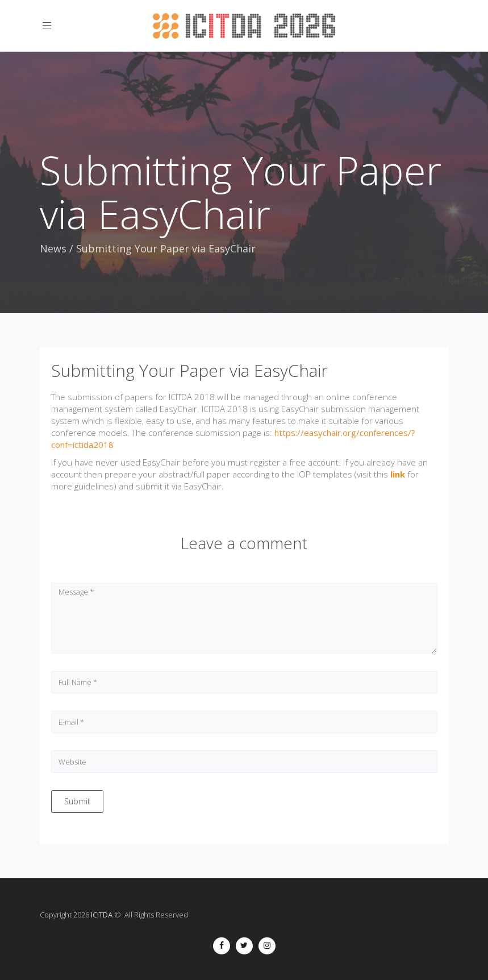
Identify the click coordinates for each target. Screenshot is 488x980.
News (53, 248)
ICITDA (102, 915)
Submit (77, 801)
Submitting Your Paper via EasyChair (189, 370)
